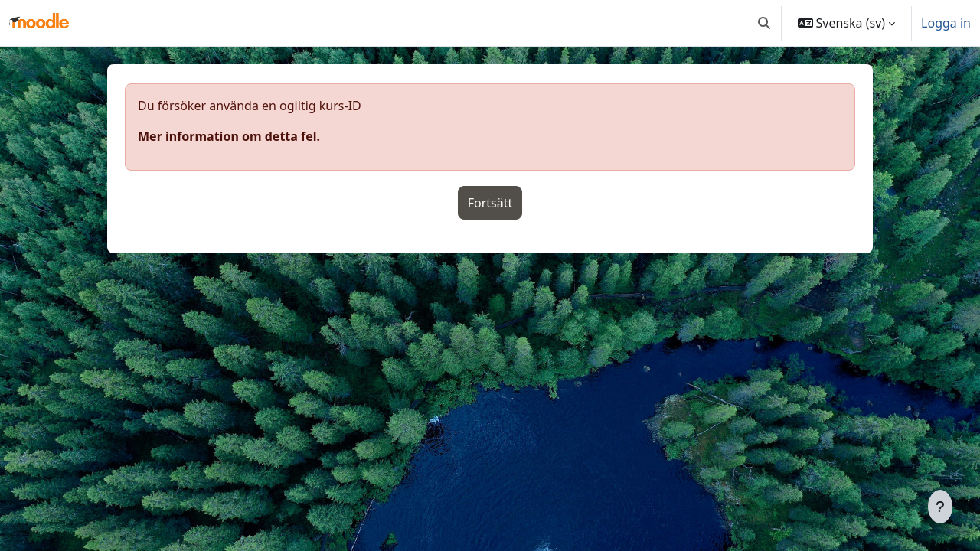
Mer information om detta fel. (229, 136)
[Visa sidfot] (940, 507)
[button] (764, 23)
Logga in (946, 23)
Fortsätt (490, 203)
